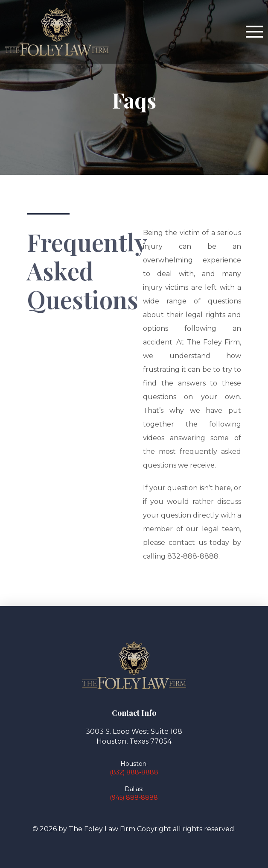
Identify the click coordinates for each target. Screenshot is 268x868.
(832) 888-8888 (134, 772)
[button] (254, 32)
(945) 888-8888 (134, 797)
